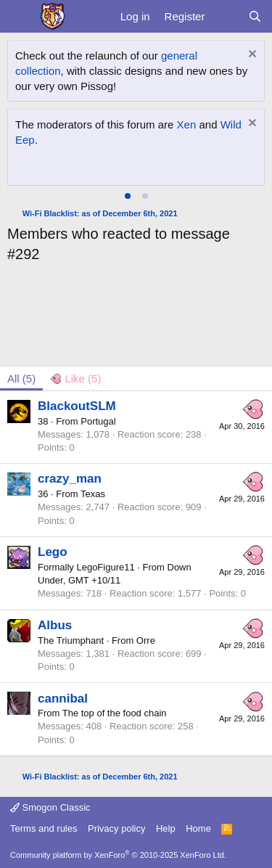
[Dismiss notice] (251, 56)
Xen (187, 124)
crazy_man (70, 479)
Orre (146, 640)
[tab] (128, 196)
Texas (93, 494)
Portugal (98, 421)
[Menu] (20, 17)
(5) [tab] (21, 378)
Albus (55, 625)
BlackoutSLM (77, 406)
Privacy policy (116, 828)
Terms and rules (44, 828)
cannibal (63, 699)
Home (198, 828)
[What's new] (226, 16)
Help (166, 828)
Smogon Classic (50, 807)
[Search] (255, 16)
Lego (53, 552)
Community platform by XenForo (118, 855)
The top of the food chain (115, 713)
